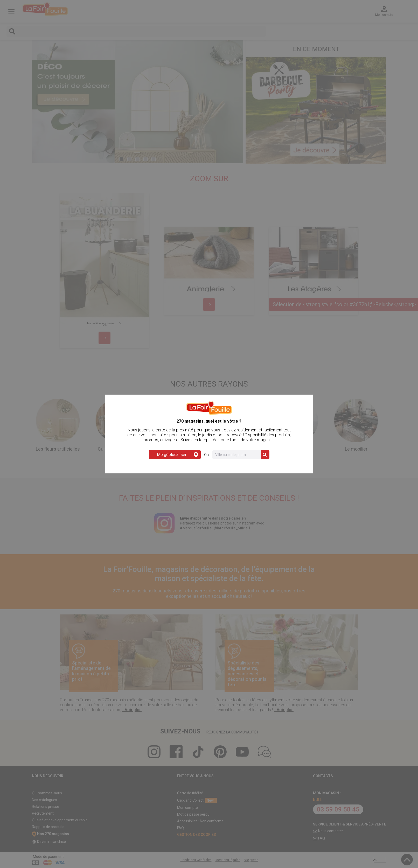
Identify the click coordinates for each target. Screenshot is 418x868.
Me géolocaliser (177, 455)
